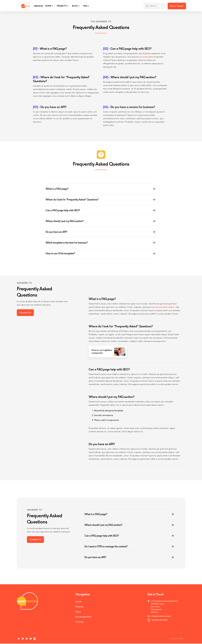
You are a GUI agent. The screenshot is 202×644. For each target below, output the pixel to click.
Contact (79, 622)
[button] (49, 6)
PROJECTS (62, 6)
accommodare (146, 57)
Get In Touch (177, 6)
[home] (23, 6)
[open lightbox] (108, 354)
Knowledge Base (83, 617)
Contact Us (25, 313)
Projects (79, 607)
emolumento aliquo (165, 309)
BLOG (75, 6)
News (78, 612)
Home (48, 6)
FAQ (85, 6)
